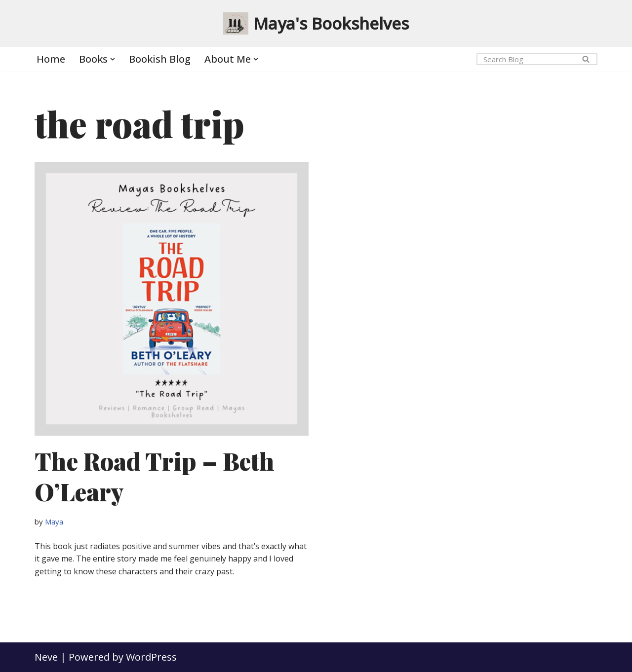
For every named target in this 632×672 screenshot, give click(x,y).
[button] (113, 59)
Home (51, 59)
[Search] (526, 59)
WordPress (151, 657)
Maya (54, 522)
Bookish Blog (160, 59)
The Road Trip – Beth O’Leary (155, 476)
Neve (46, 657)
